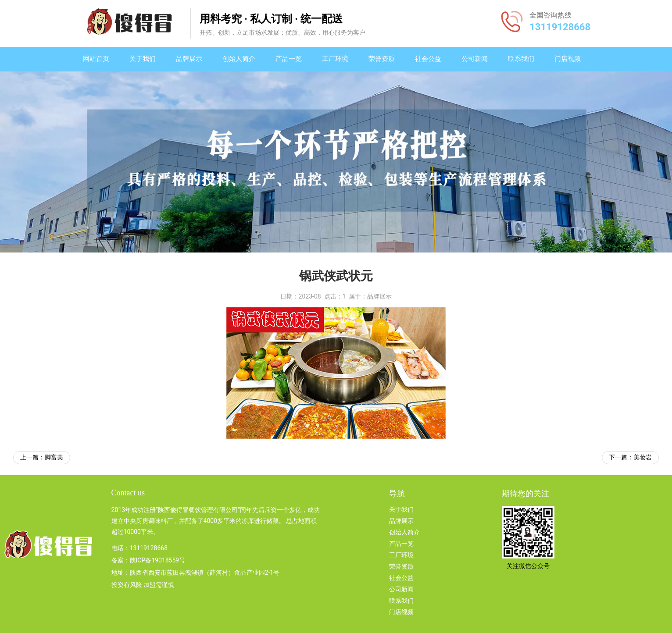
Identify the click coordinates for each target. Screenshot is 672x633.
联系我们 (521, 59)
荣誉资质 (382, 59)
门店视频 (568, 59)
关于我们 (143, 59)
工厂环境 (335, 59)
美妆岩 (643, 457)
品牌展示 (189, 59)
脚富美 (54, 457)
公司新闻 (475, 59)
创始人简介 (239, 59)
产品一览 (289, 59)
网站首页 (96, 59)
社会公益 (428, 59)
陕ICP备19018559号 (158, 560)
